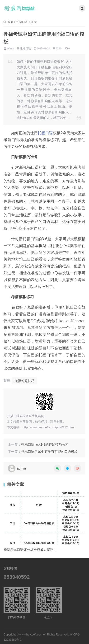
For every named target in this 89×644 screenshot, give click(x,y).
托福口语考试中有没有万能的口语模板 (49, 452)
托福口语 (22, 22)
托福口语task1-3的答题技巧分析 (45, 444)
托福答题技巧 (24, 381)
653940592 (17, 577)
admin (10, 48)
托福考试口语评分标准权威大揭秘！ (30, 550)
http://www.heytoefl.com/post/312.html (49, 427)
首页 (10, 22)
